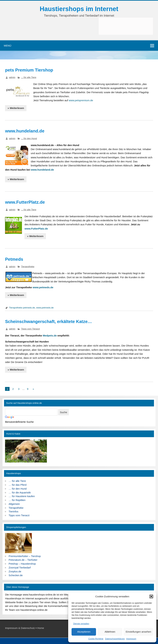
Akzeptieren (84, 632)
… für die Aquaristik (20, 492)
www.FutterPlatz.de (25, 202)
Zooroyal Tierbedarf (20, 568)
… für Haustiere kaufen (22, 496)
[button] (151, 596)
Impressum (131, 639)
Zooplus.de (15, 571)
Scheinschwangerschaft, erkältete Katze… (48, 321)
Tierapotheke (28, 267)
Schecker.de (16, 575)
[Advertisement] (126, 26)
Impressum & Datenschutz (20, 628)
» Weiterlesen (16, 108)
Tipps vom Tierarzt (30, 329)
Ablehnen (110, 632)
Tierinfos (14, 511)
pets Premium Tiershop (29, 70)
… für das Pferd (18, 485)
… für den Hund (18, 489)
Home (41, 628)
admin (12, 77)
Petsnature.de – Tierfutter (23, 560)
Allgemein (14, 504)
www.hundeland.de (25, 131)
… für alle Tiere (17, 481)
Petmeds (14, 259)
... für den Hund (29, 138)
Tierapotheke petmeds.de (22, 308)
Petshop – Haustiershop (22, 564)
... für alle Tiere (29, 77)
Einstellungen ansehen (138, 632)
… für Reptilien (17, 500)
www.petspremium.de (81, 100)
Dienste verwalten (81, 624)
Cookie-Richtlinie (96, 639)
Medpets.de (50, 336)
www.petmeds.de (43, 287)
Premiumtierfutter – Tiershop (25, 556)
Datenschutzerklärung (115, 639)
